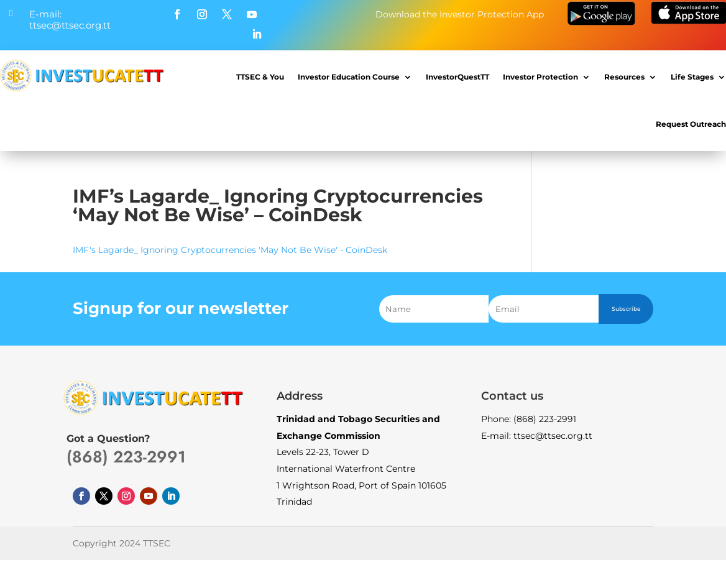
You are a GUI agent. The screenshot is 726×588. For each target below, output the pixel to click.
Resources (624, 77)
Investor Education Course (349, 77)
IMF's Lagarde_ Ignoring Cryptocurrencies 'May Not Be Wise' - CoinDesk (230, 250)
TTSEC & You (260, 77)
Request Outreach (691, 124)
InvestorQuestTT (457, 77)
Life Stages (692, 77)
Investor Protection (540, 77)
